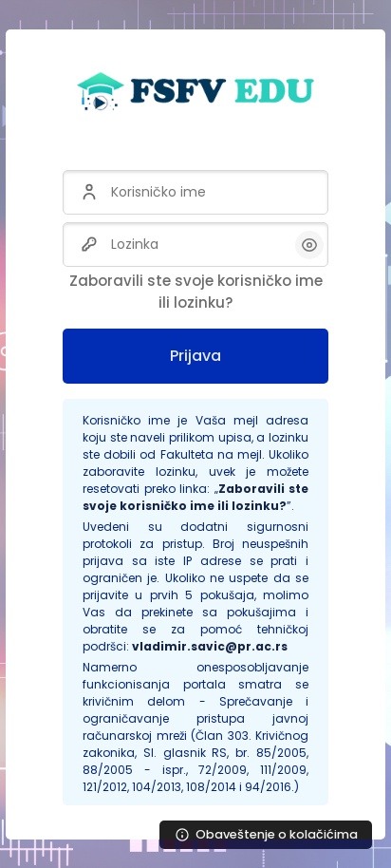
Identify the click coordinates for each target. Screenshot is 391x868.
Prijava (195, 356)
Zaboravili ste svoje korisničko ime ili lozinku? (196, 292)
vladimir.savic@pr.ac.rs (210, 646)
